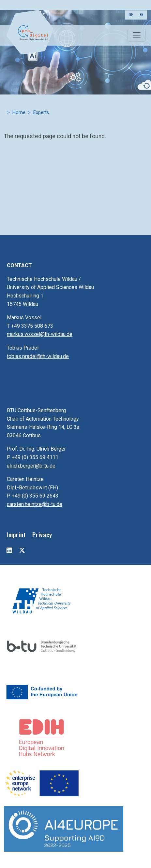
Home (19, 113)
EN (142, 14)
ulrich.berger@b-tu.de (31, 466)
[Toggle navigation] (137, 35)
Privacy (42, 535)
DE (131, 14)
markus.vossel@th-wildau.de (40, 334)
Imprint (16, 535)
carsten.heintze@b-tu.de (35, 504)
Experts (41, 113)
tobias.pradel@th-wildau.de (38, 356)
